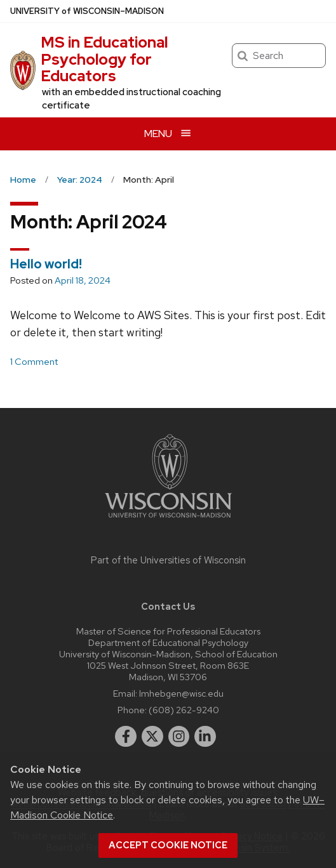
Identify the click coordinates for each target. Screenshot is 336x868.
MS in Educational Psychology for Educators (104, 59)
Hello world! (46, 264)
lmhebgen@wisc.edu (181, 693)
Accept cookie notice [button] (168, 845)
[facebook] (126, 737)
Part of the (168, 560)
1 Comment (34, 362)
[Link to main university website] (168, 520)
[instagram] (179, 737)
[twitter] (152, 737)
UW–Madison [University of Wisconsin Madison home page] (87, 11)
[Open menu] (168, 134)
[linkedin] (205, 737)
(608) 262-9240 (184, 710)
